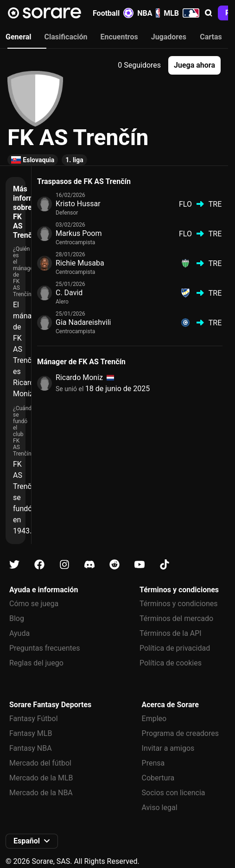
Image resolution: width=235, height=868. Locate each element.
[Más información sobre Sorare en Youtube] (140, 565)
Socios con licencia (174, 793)
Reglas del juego (36, 663)
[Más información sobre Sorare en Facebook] (39, 565)
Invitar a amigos (168, 748)
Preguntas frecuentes (44, 648)
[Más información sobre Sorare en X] (14, 565)
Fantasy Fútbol (34, 719)
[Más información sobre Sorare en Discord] (89, 565)
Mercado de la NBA (41, 793)
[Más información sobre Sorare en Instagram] (64, 565)
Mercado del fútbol (40, 763)
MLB (181, 13)
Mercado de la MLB (41, 778)
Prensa (153, 763)
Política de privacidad (175, 648)
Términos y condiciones (179, 604)
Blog (17, 618)
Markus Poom (79, 233)
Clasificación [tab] (66, 37)
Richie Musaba (80, 263)
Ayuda (19, 633)
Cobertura (158, 778)
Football (113, 13)
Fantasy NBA (31, 748)
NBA (149, 13)
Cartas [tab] (211, 37)
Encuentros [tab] (119, 37)
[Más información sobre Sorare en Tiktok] (165, 565)
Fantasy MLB (31, 733)
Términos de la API (171, 633)
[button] (209, 13)
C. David (69, 293)
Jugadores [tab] (169, 37)
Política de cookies (171, 663)
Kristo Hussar (78, 204)
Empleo (154, 719)
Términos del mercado (176, 618)
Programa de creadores (180, 733)
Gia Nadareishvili (83, 322)
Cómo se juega (34, 604)
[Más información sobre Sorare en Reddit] (114, 565)
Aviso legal (160, 808)
